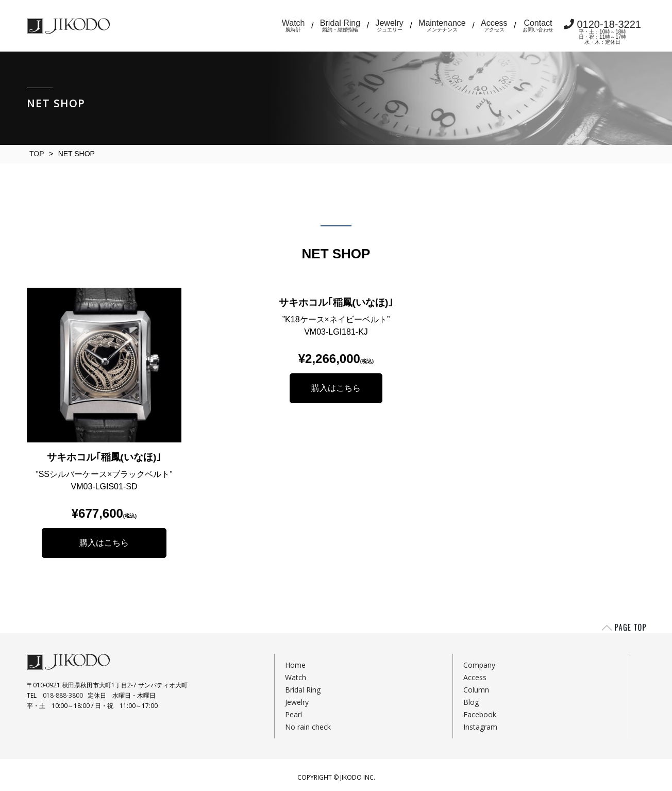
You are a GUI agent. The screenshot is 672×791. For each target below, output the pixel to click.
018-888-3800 (63, 695)
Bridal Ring (340, 26)
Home (295, 665)
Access (494, 26)
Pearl (293, 714)
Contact (538, 26)
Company (479, 665)
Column (476, 690)
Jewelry (389, 26)
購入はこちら (104, 543)
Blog (471, 702)
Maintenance (442, 26)
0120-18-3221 (602, 32)
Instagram (480, 727)
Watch (293, 26)
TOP (37, 154)
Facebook (480, 714)
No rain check (308, 727)
